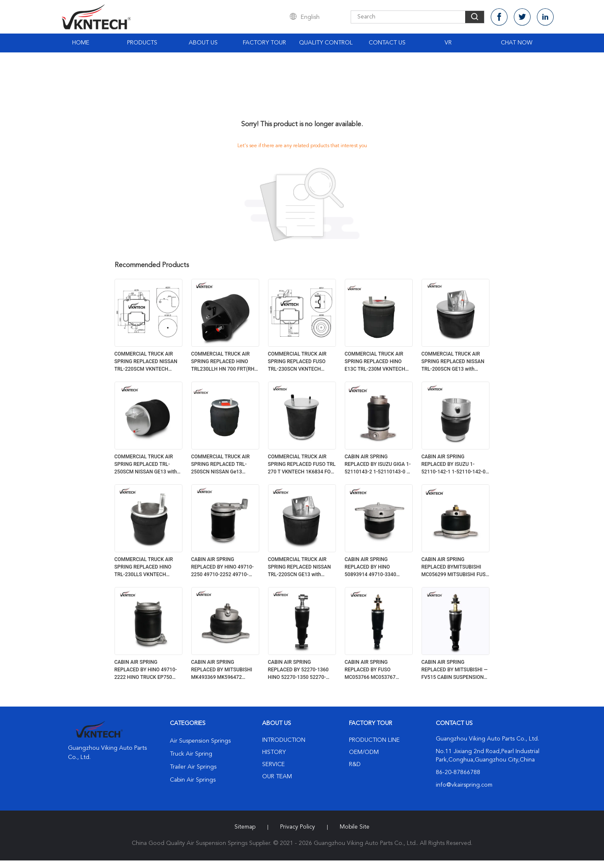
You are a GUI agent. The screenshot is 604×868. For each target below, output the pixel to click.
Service (273, 764)
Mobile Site (355, 827)
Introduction (284, 740)
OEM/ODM (364, 752)
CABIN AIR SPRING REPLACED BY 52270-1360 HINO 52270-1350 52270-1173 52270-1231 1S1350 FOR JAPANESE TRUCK (298, 670)
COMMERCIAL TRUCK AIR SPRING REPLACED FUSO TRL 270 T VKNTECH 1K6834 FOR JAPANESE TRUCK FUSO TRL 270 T (302, 465)
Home (81, 43)
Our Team (277, 777)
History (274, 752)
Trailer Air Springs (193, 767)
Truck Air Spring (191, 754)
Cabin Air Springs (193, 780)
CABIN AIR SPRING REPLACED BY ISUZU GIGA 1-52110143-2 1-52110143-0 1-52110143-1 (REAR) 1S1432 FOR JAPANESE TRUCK (378, 465)
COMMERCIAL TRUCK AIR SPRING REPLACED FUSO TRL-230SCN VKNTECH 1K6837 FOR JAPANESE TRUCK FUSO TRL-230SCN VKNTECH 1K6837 (298, 362)
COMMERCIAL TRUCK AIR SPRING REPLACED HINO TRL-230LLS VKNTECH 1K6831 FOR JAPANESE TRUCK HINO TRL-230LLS (144, 567)
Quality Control (326, 43)
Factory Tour (264, 43)
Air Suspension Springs (200, 741)
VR (448, 43)
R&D (355, 764)
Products (142, 43)
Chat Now (517, 43)
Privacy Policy (298, 827)
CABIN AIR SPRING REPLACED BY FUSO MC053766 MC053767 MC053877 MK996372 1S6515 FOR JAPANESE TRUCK (372, 670)
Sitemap (245, 827)
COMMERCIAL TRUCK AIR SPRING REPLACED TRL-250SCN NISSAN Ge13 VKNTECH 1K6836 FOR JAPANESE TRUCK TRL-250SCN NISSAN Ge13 (221, 465)
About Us (203, 43)
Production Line (374, 740)
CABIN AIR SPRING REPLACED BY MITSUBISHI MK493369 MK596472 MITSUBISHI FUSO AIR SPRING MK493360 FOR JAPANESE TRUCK (222, 670)
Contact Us (387, 43)
